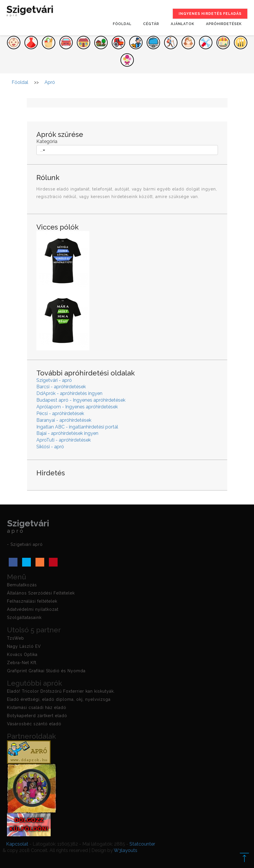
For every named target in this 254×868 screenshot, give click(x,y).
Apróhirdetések (224, 24)
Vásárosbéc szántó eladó (34, 724)
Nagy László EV (24, 646)
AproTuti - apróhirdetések (64, 440)
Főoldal (122, 24)
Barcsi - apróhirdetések (61, 387)
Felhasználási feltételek (32, 601)
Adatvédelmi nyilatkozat (33, 609)
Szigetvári (30, 12)
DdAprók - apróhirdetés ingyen (69, 393)
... (43, 150)
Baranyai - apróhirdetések (64, 420)
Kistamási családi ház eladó (37, 708)
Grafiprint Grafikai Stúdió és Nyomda (46, 671)
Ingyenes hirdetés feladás (210, 14)
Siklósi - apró (50, 447)
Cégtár (151, 24)
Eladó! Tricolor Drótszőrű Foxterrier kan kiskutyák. (61, 691)
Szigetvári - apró (54, 380)
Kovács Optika (22, 654)
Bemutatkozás (22, 585)
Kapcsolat (17, 844)
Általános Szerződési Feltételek (41, 593)
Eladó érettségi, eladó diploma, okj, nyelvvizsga (59, 699)
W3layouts (126, 850)
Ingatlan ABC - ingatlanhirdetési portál (77, 427)
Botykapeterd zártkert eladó (37, 716)
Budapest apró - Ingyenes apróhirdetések (81, 400)
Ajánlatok (183, 24)
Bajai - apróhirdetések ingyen (67, 433)
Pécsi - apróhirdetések (60, 413)
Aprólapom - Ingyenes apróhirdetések (77, 407)
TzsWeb (16, 638)
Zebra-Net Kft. (22, 663)
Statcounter (142, 844)
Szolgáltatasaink (24, 618)
